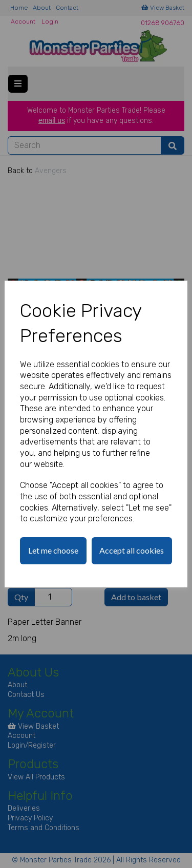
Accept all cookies (132, 550)
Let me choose (53, 550)
